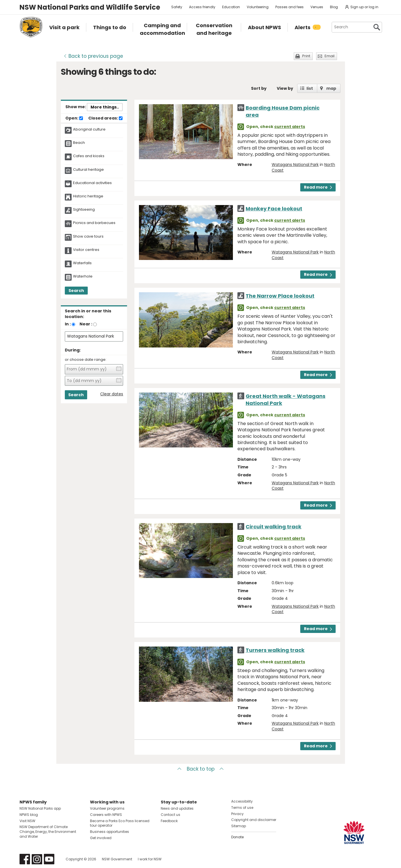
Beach (79, 143)
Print (306, 56)
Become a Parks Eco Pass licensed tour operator (120, 823)
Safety (177, 7)
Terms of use (242, 808)
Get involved (101, 838)
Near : (86, 324)
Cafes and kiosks (89, 156)
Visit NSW (27, 821)
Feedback (169, 821)
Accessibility (242, 801)
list (310, 88)
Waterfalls (82, 263)
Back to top (201, 769)
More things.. (105, 107)
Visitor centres (86, 250)
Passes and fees (290, 7)
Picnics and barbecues (94, 223)
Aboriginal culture (89, 129)
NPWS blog (29, 815)
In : (68, 324)
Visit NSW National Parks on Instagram (37, 859)
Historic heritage (88, 196)
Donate (237, 837)
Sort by (259, 88)
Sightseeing (84, 210)
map (331, 88)
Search (76, 291)
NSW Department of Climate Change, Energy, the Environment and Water (48, 832)
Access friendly (202, 7)
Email (330, 56)
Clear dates (112, 394)
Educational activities (92, 183)
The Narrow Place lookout (280, 296)
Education (231, 7)
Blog (334, 7)
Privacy (237, 814)
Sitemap (239, 826)
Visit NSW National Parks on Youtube (49, 859)
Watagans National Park (295, 165)
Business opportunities (110, 832)
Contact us (171, 815)
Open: (74, 118)
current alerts (290, 127)
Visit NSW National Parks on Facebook (25, 859)
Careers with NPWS (106, 815)
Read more (318, 187)
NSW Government (117, 859)
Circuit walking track (274, 527)
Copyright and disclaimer (254, 820)
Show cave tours (88, 236)
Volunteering (258, 7)
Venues (317, 7)
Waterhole (83, 276)
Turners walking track (275, 650)
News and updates (177, 808)
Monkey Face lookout (274, 209)
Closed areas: (105, 118)
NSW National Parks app (40, 808)
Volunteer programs (107, 808)
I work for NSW (150, 859)
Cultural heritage (88, 170)
